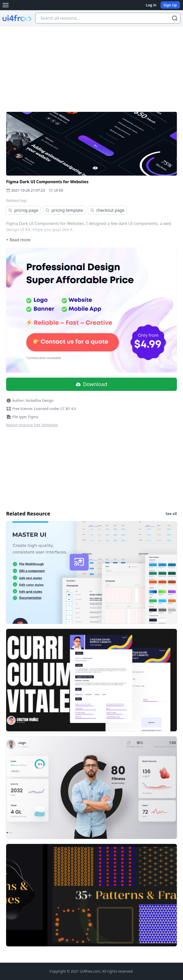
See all (171, 514)
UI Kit (59, 190)
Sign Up (170, 5)
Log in (151, 5)
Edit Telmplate (46, 425)
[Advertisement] (91, 64)
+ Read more (18, 240)
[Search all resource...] (108, 18)
